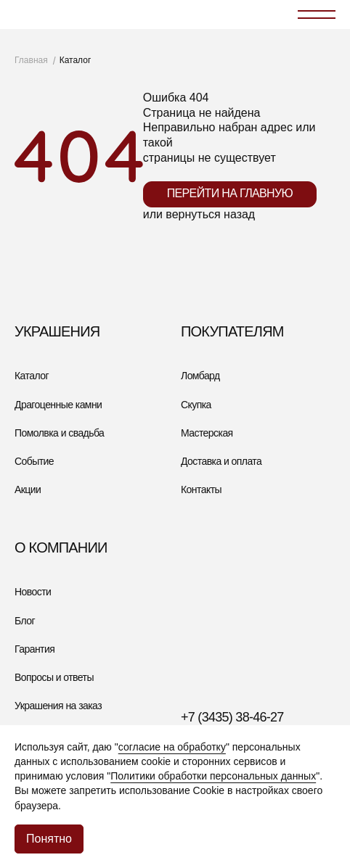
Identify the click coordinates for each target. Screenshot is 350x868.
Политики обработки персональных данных (213, 776)
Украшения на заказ (58, 706)
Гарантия (34, 649)
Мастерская (207, 433)
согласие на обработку (172, 747)
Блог (25, 621)
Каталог (32, 376)
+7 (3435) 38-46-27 (232, 717)
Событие (34, 461)
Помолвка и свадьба (59, 433)
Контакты (201, 489)
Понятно (49, 839)
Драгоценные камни (58, 405)
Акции (28, 489)
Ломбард (200, 376)
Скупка (196, 405)
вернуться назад (210, 214)
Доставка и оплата (221, 461)
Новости (33, 592)
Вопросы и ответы (54, 677)
